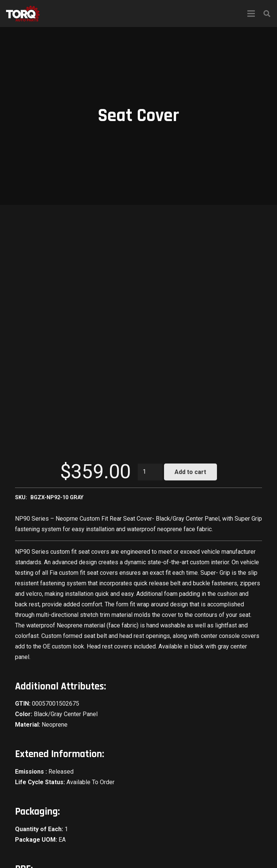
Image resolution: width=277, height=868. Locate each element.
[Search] (267, 14)
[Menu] (251, 14)
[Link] (23, 14)
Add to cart (190, 472)
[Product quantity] (150, 472)
